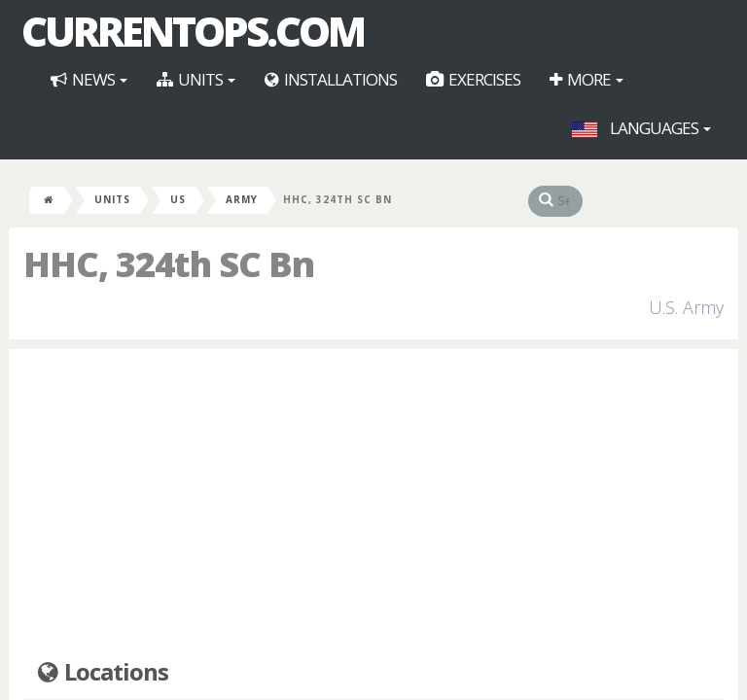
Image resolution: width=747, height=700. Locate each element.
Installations (331, 79)
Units (196, 79)
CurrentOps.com (193, 31)
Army (242, 199)
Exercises (473, 79)
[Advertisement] (373, 505)
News (89, 79)
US (178, 199)
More (587, 79)
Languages (641, 128)
